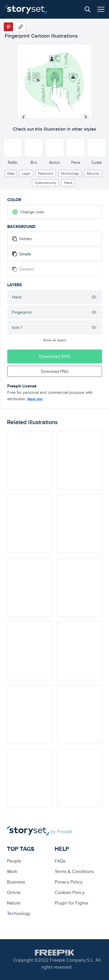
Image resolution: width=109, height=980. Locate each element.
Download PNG (55, 371)
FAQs (60, 861)
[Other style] (13, 148)
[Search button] (87, 9)
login (26, 173)
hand (68, 183)
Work (12, 871)
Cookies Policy (70, 892)
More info (35, 399)
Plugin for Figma (71, 903)
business (16, 882)
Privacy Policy (69, 882)
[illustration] (30, 460)
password (46, 173)
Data (11, 173)
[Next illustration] (86, 117)
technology (70, 173)
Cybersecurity (45, 183)
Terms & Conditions (74, 871)
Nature (14, 903)
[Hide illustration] (94, 297)
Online (14, 892)
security (93, 173)
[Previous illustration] (24, 117)
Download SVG (55, 356)
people (14, 861)
